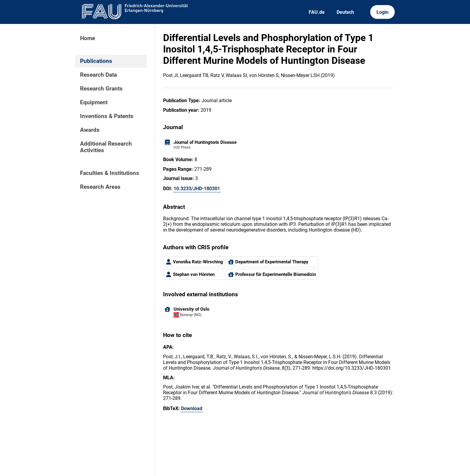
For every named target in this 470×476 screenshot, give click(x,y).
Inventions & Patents (107, 116)
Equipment (94, 102)
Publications (96, 61)
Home (88, 38)
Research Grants (101, 89)
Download (192, 408)
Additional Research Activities (106, 147)
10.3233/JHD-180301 (197, 189)
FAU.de (317, 12)
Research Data (98, 75)
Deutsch (345, 12)
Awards (90, 130)
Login (382, 12)
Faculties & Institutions (110, 173)
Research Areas (100, 187)
